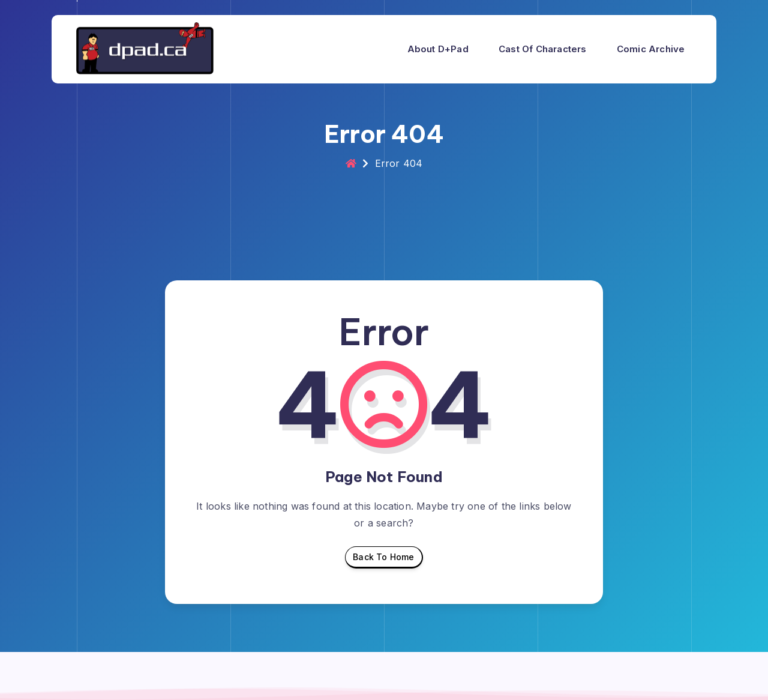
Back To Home (383, 560)
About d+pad (438, 49)
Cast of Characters (543, 49)
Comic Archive (651, 49)
